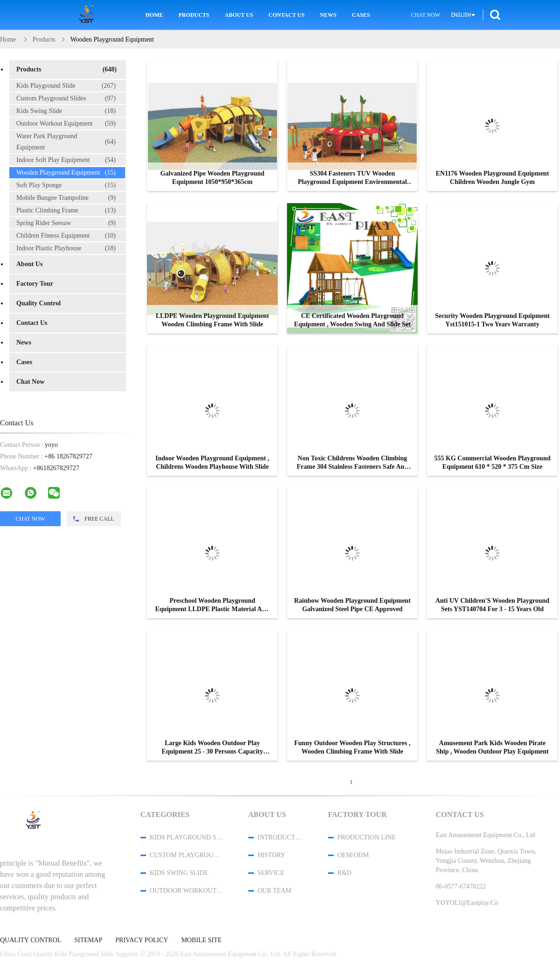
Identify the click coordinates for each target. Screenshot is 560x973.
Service (271, 873)
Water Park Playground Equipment (66, 142)
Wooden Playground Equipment (66, 173)
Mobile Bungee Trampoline (66, 198)
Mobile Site (201, 940)
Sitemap (88, 940)
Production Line (367, 837)
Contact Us (286, 15)
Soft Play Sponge (66, 185)
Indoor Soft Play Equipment (66, 160)
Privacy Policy (142, 940)
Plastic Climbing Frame (66, 211)
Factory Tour (35, 284)
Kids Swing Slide (66, 111)
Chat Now (426, 15)
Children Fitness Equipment (66, 236)
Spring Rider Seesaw (66, 223)
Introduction (280, 837)
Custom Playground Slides (66, 99)
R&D (344, 873)
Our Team (274, 891)
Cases (361, 15)
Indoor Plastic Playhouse (66, 248)
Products (194, 15)
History (272, 855)
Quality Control (38, 303)
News (328, 15)
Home (154, 15)
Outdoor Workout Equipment (66, 124)
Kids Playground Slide (66, 86)
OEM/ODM (353, 855)
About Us (239, 15)
